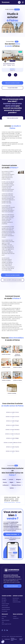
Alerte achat (15, 600)
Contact (15, 617)
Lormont (12, 479)
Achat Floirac (15, 501)
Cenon (5, 479)
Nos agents (4, 600)
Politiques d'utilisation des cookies (14, 639)
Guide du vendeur (5, 604)
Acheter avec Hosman (10, 497)
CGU (3, 639)
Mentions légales (21, 639)
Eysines (13, 488)
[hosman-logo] (6, 3)
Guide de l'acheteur (17, 602)
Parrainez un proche (6, 609)
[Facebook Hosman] (2, 630)
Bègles (12, 482)
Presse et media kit (6, 620)
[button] (3, 642)
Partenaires (4, 617)
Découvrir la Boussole (12, 586)
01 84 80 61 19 (16, 618)
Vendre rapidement (6, 607)
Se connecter (4, 611)
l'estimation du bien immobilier (11, 526)
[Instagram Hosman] (5, 630)
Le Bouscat (6, 485)
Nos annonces (16, 598)
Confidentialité (7, 639)
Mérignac (19, 479)
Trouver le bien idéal (13, 88)
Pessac (6, 482)
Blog (3, 618)
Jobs (3, 622)
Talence (19, 482)
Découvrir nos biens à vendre (13, 83)
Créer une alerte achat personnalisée (12, 280)
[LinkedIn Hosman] (7, 630)
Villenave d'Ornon (17, 485)
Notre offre (4, 598)
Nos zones (4, 602)
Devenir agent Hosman (6, 624)
